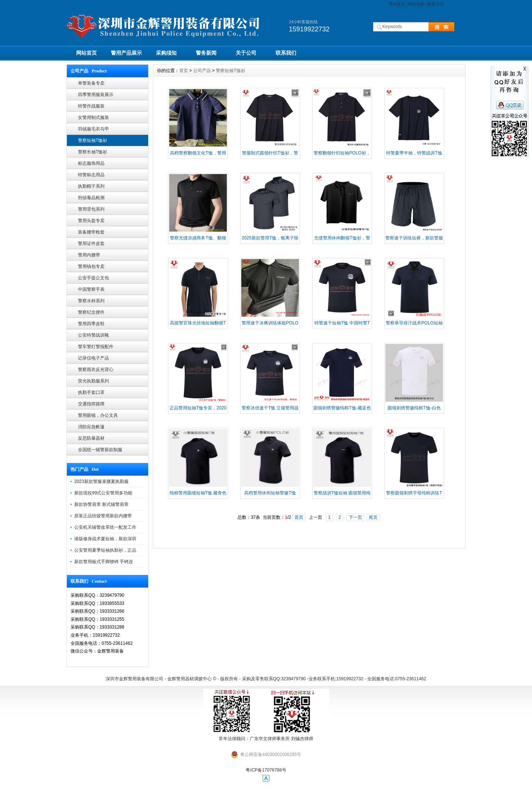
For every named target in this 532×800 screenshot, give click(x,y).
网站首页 (397, 4)
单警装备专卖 (91, 83)
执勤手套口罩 (91, 392)
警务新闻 (206, 53)
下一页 (355, 517)
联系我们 (286, 53)
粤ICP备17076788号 (266, 770)
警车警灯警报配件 (96, 347)
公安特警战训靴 (93, 335)
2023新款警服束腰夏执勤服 (101, 481)
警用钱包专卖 (91, 266)
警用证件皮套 (91, 244)
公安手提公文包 (93, 278)
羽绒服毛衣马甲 (93, 129)
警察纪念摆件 (91, 312)
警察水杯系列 (91, 301)
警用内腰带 (89, 255)
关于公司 (246, 53)
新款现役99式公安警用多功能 (103, 493)
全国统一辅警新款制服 (100, 450)
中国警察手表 (91, 289)
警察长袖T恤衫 (93, 152)
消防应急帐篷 (91, 427)
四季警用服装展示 (96, 95)
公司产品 (202, 71)
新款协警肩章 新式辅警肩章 (101, 504)
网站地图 (416, 4)
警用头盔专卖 (91, 221)
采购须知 (166, 53)
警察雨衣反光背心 (96, 370)
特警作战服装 (91, 106)
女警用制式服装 (93, 118)
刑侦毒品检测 (91, 198)
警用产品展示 (126, 53)
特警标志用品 (91, 175)
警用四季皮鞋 (91, 324)
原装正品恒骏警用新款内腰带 (103, 516)
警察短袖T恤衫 (93, 140)
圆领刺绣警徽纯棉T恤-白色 (414, 408)
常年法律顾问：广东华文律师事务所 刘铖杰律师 (266, 739)
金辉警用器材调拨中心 (190, 679)
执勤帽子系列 (91, 186)
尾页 (373, 517)
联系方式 (436, 4)
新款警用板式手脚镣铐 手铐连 (104, 562)
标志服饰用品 (91, 163)
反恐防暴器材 (91, 438)
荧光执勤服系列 (93, 381)
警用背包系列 (91, 209)
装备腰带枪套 (91, 232)
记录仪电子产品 (93, 358)
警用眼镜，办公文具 (98, 415)
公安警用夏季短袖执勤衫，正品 (105, 550)
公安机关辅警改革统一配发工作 (105, 527)
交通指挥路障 (91, 404)
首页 (184, 71)
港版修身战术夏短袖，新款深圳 (105, 539)
